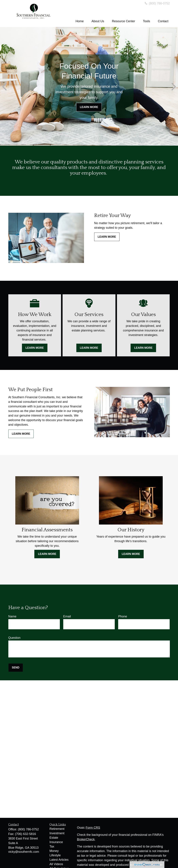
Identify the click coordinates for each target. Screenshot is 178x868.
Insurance (56, 842)
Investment (57, 833)
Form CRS (93, 828)
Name (12, 616)
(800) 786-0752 (157, 3)
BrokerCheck (86, 839)
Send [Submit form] (16, 668)
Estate (54, 838)
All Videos (56, 864)
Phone (123, 616)
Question (14, 638)
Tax (52, 846)
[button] (80, 21)
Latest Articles (59, 860)
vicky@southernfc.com (24, 852)
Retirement (57, 829)
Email (67, 616)
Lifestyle (55, 855)
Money (54, 851)
